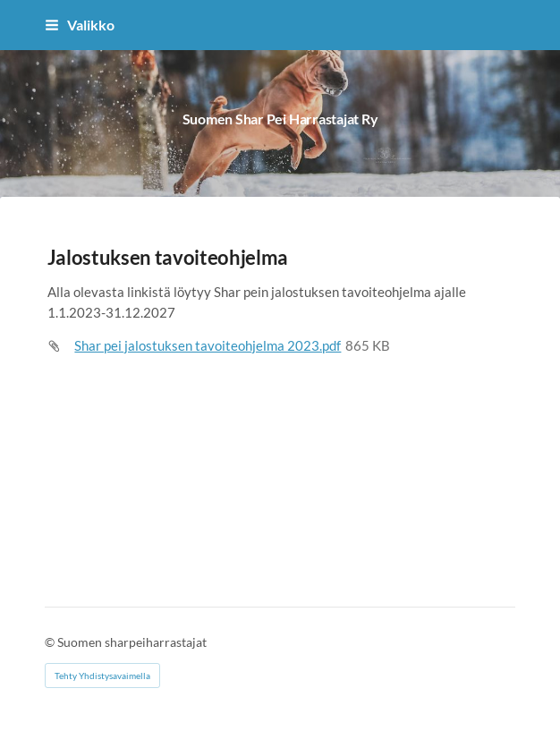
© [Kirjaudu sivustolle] (51, 642)
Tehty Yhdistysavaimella (102, 676)
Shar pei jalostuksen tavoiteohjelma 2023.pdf (208, 345)
